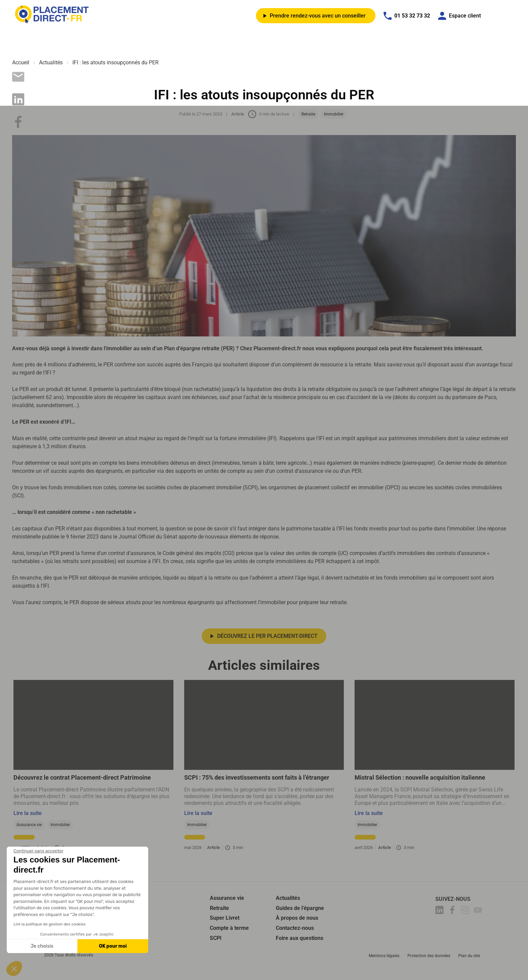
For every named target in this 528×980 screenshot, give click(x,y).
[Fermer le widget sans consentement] (38, 851)
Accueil (21, 62)
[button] (14, 969)
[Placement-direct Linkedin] (440, 919)
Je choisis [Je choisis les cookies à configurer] (42, 946)
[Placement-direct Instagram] (466, 919)
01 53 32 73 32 (407, 16)
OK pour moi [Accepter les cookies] (113, 946)
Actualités (51, 62)
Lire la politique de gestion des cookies (49, 924)
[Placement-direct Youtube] (479, 919)
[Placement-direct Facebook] (453, 919)
